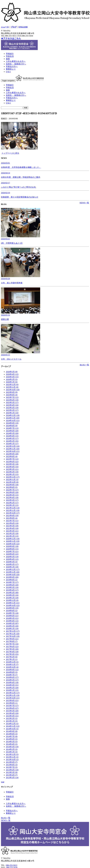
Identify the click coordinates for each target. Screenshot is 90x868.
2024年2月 (12, 441)
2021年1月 (12, 536)
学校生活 (10, 56)
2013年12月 (12, 754)
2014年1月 (12, 752)
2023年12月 (13, 446)
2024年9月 (12, 423)
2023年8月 (12, 456)
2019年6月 (12, 585)
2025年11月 (12, 387)
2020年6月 (12, 554)
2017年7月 (12, 644)
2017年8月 (12, 641)
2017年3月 (12, 654)
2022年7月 (12, 490)
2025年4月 (12, 405)
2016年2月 (12, 688)
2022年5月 (12, 495)
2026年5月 (12, 372)
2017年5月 (12, 649)
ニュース (5, 27)
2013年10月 (12, 760)
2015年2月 (12, 718)
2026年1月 (12, 382)
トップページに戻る (10, 153)
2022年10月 (12, 482)
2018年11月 (13, 603)
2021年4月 (12, 528)
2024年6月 (12, 431)
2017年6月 (12, 647)
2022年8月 (12, 487)
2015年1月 (12, 721)
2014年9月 (12, 731)
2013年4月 (12, 775)
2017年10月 (13, 636)
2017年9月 (12, 639)
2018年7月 (12, 613)
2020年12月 (13, 539)
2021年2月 (12, 534)
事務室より (11, 69)
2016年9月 (12, 670)
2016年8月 (12, 672)
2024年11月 (13, 418)
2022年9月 (12, 485)
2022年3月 (12, 500)
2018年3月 (12, 623)
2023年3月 (12, 469)
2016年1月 (12, 690)
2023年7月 (12, 459)
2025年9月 (12, 392)
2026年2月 (12, 379)
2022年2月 (12, 503)
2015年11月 (13, 695)
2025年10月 (13, 390)
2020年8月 (12, 549)
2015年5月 (12, 711)
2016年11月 (12, 665)
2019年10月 (13, 575)
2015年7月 (12, 706)
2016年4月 (12, 682)
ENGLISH (23, 27)
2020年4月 (12, 559)
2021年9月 (12, 516)
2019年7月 (12, 582)
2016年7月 (12, 675)
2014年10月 (12, 729)
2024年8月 (12, 426)
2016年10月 (12, 667)
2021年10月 (13, 513)
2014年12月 (12, 724)
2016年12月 (12, 662)
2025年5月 (12, 403)
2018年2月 (12, 626)
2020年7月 (12, 551)
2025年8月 (12, 395)
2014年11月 (13, 726)
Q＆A (8, 72)
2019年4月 (12, 590)
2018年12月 (12, 600)
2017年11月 (13, 634)
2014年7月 (12, 736)
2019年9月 (12, 577)
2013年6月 (12, 770)
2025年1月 (12, 413)
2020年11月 (13, 541)
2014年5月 (12, 742)
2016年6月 (12, 677)
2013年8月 (12, 765)
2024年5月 (12, 433)
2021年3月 (12, 531)
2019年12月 (13, 569)
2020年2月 (12, 564)
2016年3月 (12, 685)
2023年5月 (12, 464)
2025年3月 (12, 408)
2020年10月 (13, 544)
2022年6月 (12, 492)
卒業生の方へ (12, 66)
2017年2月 (12, 657)
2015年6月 (12, 708)
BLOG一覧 (84, 365)
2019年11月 (13, 572)
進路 (8, 59)
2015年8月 (12, 703)
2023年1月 (12, 474)
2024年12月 (13, 415)
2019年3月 (12, 593)
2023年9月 (12, 454)
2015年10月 (13, 698)
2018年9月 (12, 608)
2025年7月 (12, 397)
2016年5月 (12, 680)
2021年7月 (12, 521)
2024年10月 (13, 420)
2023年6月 (12, 462)
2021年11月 (13, 510)
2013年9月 (12, 762)
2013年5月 (12, 772)
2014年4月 (12, 744)
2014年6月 (12, 739)
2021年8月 (12, 518)
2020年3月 (12, 562)
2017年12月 (13, 631)
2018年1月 (12, 629)
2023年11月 (13, 449)
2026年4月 (12, 374)
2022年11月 (12, 480)
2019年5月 (12, 587)
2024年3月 (12, 438)
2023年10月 (13, 451)
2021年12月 (13, 508)
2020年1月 (12, 567)
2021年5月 (12, 526)
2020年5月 (12, 557)
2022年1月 (12, 505)
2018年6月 (12, 616)
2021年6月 (12, 523)
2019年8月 (12, 580)
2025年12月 (12, 385)
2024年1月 (12, 444)
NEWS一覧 (84, 203)
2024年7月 (12, 428)
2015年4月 (12, 713)
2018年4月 (12, 621)
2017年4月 (12, 652)
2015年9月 (12, 700)
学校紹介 (10, 54)
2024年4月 (12, 436)
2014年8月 (12, 734)
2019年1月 (12, 598)
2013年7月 (12, 767)
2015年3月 (12, 716)
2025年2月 (12, 410)
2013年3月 (12, 778)
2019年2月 (12, 595)
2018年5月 (12, 618)
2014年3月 (12, 747)
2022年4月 (12, 498)
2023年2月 (12, 472)
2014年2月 (12, 749)
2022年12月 (13, 477)
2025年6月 (12, 400)
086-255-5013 (12, 865)
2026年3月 (12, 377)
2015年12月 (13, 693)
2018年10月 (13, 605)
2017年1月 (12, 659)
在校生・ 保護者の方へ (16, 64)
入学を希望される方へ (16, 61)
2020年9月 (12, 546)
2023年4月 (12, 467)
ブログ (14, 27)
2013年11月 (12, 757)
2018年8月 (12, 611)
